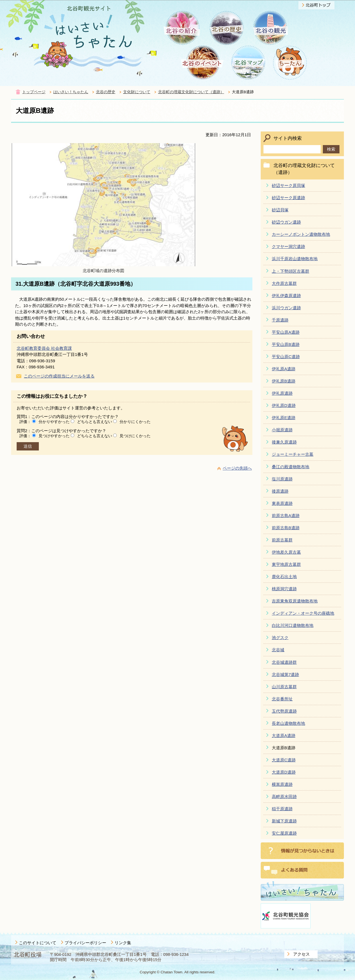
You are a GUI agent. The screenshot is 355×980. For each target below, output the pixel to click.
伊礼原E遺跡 (284, 418)
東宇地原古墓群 (286, 564)
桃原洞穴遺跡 (284, 589)
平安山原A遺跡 (286, 332)
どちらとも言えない (95, 422)
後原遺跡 (280, 491)
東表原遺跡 (282, 503)
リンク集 (123, 943)
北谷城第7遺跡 (285, 674)
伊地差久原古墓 (286, 552)
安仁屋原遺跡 (284, 833)
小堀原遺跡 (282, 430)
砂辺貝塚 (280, 210)
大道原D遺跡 (284, 772)
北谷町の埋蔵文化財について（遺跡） (191, 92)
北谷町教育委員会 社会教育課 (44, 348)
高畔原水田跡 (284, 797)
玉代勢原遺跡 (284, 711)
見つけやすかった (54, 436)
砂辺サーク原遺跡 (288, 198)
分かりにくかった (135, 422)
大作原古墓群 (284, 283)
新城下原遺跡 (284, 821)
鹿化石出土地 (284, 577)
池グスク (280, 638)
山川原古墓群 (284, 687)
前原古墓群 (282, 540)
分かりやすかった (54, 422)
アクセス (301, 954)
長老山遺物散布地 (288, 723)
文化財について (137, 92)
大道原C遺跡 (284, 760)
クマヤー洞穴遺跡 (288, 246)
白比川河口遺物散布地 (293, 625)
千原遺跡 (280, 320)
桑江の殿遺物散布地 (291, 467)
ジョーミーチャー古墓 (293, 454)
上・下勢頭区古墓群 (291, 271)
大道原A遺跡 (284, 735)
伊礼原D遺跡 (284, 405)
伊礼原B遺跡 (284, 381)
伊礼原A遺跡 (284, 369)
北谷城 (278, 650)
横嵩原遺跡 (282, 784)
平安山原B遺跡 (286, 344)
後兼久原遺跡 (284, 442)
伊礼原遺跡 (282, 393)
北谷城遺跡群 (284, 662)
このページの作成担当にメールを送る (59, 376)
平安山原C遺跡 (286, 357)
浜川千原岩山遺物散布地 (295, 259)
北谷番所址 (282, 699)
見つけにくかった (135, 436)
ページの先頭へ (237, 468)
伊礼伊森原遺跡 (286, 296)
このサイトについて (38, 943)
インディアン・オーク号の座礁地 (303, 613)
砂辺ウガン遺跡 (286, 222)
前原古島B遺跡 (286, 528)
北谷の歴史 (106, 92)
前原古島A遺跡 (286, 516)
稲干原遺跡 (282, 809)
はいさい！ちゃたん (71, 92)
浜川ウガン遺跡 (286, 308)
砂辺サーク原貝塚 (288, 185)
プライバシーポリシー (85, 943)
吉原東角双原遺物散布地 (295, 601)
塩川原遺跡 (282, 479)
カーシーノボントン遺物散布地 (301, 234)
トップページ (34, 92)
